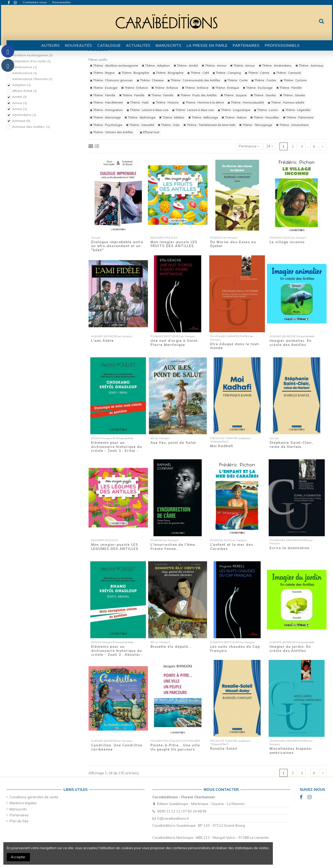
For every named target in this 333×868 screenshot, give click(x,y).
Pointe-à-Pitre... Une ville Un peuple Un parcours (175, 747)
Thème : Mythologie (140, 117)
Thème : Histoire (165, 102)
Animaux (21, 121)
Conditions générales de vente (34, 797)
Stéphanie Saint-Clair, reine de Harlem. (291, 445)
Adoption (22, 85)
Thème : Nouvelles (265, 117)
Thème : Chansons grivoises (111, 80)
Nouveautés (61, 2)
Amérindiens (24, 115)
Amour (19, 103)
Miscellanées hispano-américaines (291, 751)
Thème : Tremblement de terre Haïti (209, 125)
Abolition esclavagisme (32, 55)
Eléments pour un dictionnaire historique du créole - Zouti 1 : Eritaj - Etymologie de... (117, 449)
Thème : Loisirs (266, 110)
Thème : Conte (236, 80)
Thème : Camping (227, 73)
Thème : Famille (289, 88)
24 (270, 146)
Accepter (18, 857)
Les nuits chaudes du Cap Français (235, 649)
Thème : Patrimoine (298, 117)
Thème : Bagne (102, 73)
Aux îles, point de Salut (173, 443)
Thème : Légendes (296, 110)
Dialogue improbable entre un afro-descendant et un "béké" (117, 246)
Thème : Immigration (106, 110)
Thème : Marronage (105, 117)
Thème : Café (198, 73)
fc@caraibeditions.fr (173, 818)
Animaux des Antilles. (31, 127)
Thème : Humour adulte (286, 102)
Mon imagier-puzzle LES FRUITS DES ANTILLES (174, 244)
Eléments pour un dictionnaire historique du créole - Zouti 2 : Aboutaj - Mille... (117, 653)
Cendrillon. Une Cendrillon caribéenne (117, 747)
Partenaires (19, 815)
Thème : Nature (234, 117)
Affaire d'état (25, 91)
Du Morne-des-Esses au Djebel (233, 244)
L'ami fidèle (102, 341)
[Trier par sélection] (249, 147)
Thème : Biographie (134, 73)
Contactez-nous (35, 2)
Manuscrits (18, 809)
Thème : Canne (257, 73)
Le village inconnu (287, 242)
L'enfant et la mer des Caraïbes (232, 547)
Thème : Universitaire (292, 125)
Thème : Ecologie (104, 88)
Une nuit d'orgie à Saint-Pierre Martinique (175, 343)
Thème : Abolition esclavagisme (114, 66)
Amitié (19, 97)
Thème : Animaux (309, 66)
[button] (109, 45)
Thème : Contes (264, 80)
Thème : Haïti (138, 102)
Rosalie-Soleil (224, 748)
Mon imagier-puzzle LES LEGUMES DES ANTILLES (115, 547)
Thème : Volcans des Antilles (112, 132)
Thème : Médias (172, 117)
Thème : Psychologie (106, 125)
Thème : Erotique (225, 88)
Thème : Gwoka (263, 95)
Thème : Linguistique (234, 110)
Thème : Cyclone (293, 80)
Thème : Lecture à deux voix (148, 110)
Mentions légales (23, 803)
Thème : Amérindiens (275, 66)
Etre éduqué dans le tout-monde (235, 346)
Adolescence (25, 67)
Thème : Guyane (234, 95)
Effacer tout (150, 132)
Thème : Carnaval (287, 73)
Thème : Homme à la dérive (203, 102)
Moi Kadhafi (222, 446)
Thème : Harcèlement (106, 102)
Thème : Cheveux (150, 80)
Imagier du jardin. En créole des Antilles (290, 649)
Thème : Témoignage (256, 125)
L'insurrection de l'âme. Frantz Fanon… (173, 547)
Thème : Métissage (203, 117)
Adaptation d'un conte (31, 61)
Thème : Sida (169, 125)
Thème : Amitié (186, 66)
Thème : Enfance (134, 88)
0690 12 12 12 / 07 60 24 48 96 (182, 811)
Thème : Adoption (156, 66)
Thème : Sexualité (140, 125)
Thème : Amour (214, 66)
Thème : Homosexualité (246, 102)
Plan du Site (19, 821)
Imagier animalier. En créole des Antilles (291, 343)
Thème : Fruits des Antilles (197, 95)
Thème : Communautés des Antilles (194, 80)
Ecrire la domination (290, 548)
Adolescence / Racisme (32, 79)
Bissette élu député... (171, 646)
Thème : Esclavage (258, 88)
